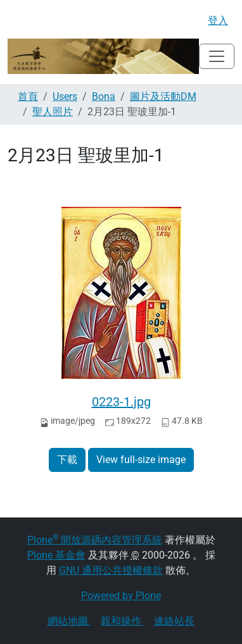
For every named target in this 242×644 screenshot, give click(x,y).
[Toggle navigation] (217, 56)
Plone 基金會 (56, 555)
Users (65, 96)
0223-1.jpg (121, 402)
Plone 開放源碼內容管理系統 (95, 540)
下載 (67, 460)
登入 (218, 21)
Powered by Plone (121, 596)
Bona (104, 96)
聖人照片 (53, 112)
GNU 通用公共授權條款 (111, 570)
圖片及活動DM (163, 96)
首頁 (28, 96)
